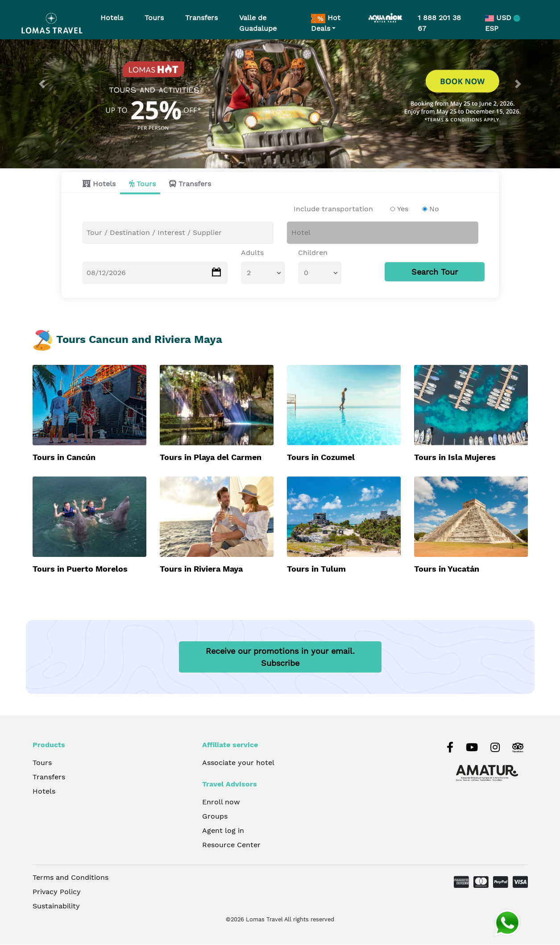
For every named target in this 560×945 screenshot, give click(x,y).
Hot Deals (326, 23)
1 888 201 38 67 (439, 23)
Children (313, 253)
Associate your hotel (238, 763)
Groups (215, 817)
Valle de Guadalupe (258, 23)
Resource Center (231, 846)
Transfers (195, 184)
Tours (146, 184)
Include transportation (333, 209)
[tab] (97, 184)
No (434, 209)
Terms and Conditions (71, 878)
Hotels (104, 184)
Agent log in (223, 831)
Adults (252, 253)
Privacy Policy (57, 893)
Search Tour (435, 272)
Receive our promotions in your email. (280, 658)
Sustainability (56, 907)
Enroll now (221, 803)
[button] (42, 84)
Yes (403, 209)
